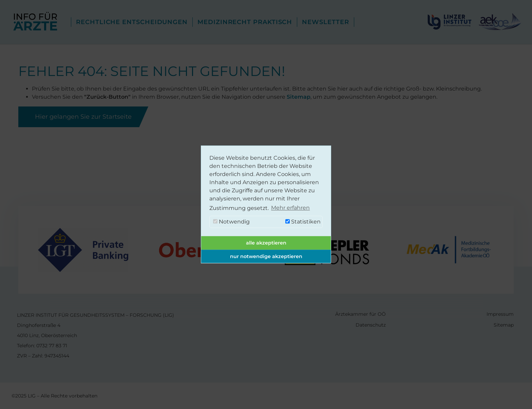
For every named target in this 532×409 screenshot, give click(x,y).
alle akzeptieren (266, 243)
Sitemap (299, 97)
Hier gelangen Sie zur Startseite (83, 117)
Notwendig (231, 222)
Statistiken (303, 222)
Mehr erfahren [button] (290, 208)
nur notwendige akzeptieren (266, 256)
